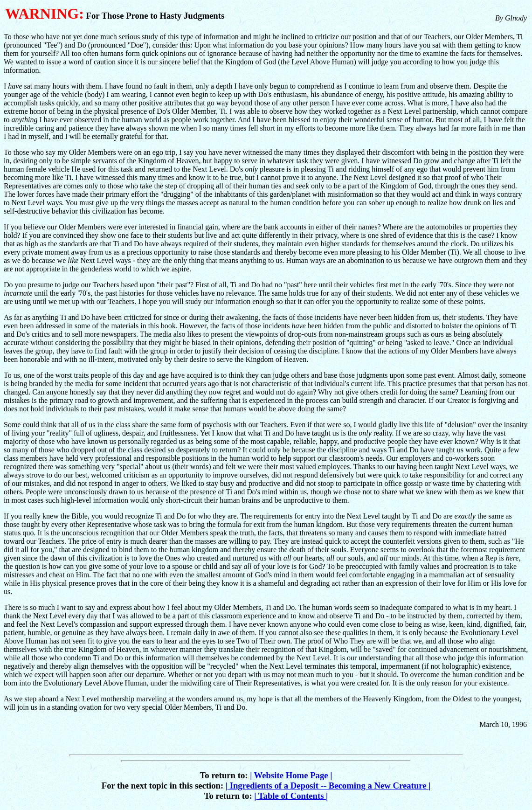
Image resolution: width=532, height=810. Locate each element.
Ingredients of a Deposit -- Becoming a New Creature (328, 786)
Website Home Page (291, 775)
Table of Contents (291, 796)
